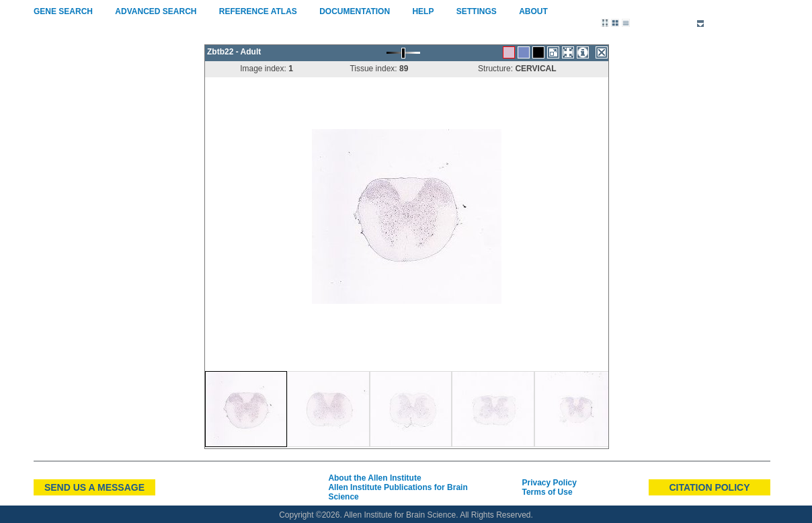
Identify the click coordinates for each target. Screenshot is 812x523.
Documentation (355, 11)
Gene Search (63, 11)
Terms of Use (547, 492)
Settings (476, 11)
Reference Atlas (257, 11)
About (533, 11)
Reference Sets (671, 24)
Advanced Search (156, 11)
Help (423, 11)
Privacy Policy (549, 483)
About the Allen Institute (374, 478)
